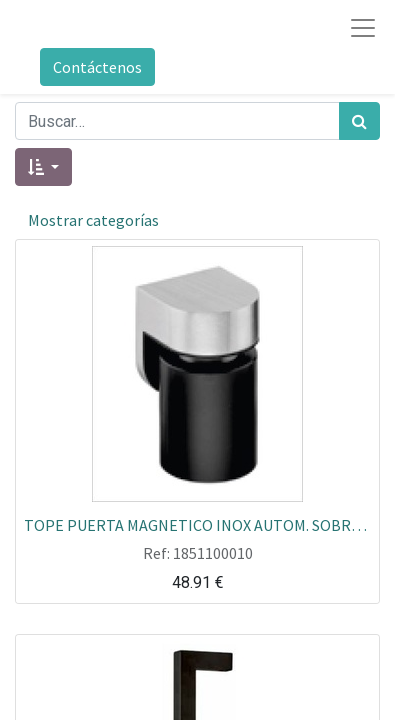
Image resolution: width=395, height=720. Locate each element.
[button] (43, 167)
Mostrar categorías (93, 220)
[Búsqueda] (359, 121)
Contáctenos (97, 67)
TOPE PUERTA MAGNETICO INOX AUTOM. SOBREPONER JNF (197, 524)
